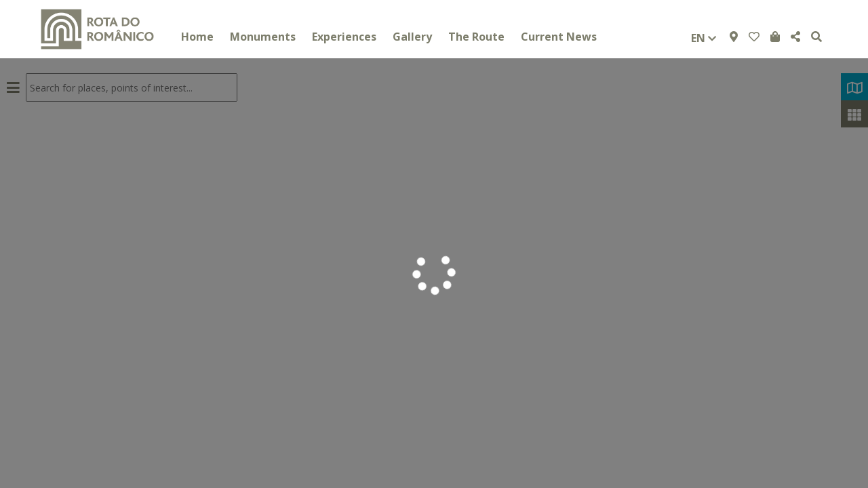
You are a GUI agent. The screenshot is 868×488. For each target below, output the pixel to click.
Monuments (263, 37)
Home (197, 37)
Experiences (344, 37)
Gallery (412, 37)
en (704, 38)
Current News (559, 37)
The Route (476, 37)
